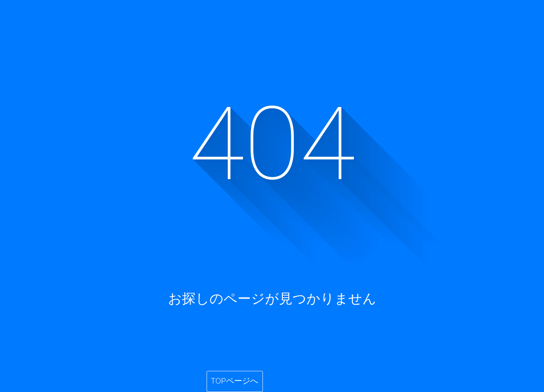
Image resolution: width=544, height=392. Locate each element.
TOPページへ (235, 381)
